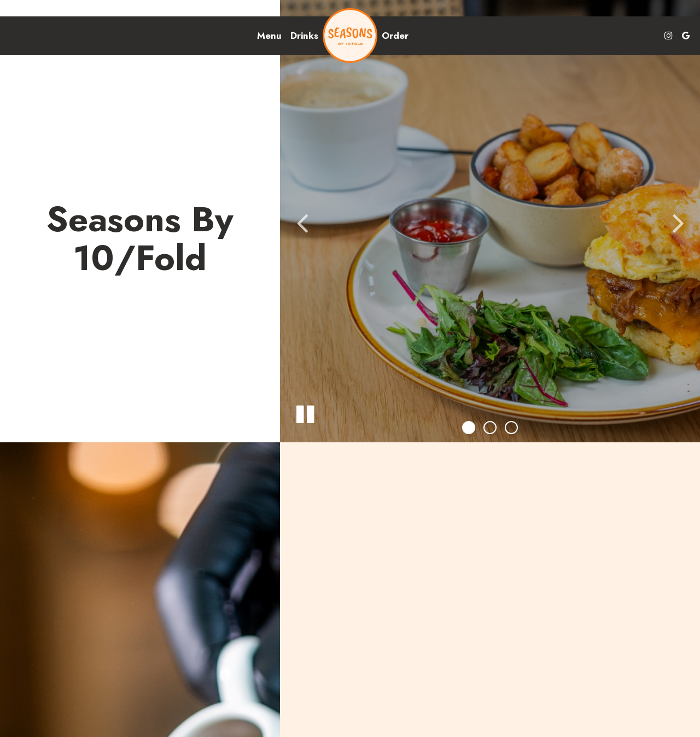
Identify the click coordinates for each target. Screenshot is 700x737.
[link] (350, 36)
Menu (269, 36)
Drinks (304, 36)
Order (395, 36)
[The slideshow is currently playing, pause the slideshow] (305, 412)
